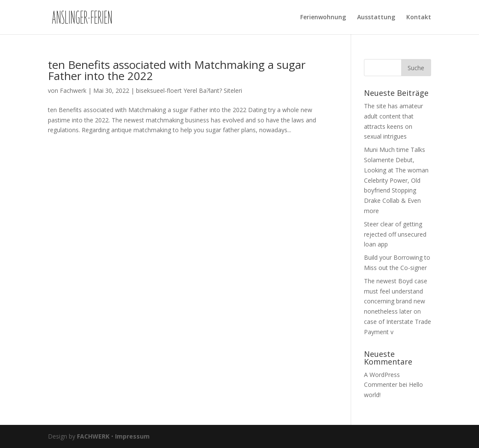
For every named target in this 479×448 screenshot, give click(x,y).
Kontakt (419, 18)
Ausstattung (376, 18)
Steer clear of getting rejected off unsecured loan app (395, 234)
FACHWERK (93, 436)
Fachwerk (73, 90)
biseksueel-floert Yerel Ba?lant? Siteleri (189, 90)
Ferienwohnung (323, 18)
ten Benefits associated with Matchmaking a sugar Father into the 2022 (177, 70)
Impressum (132, 436)
